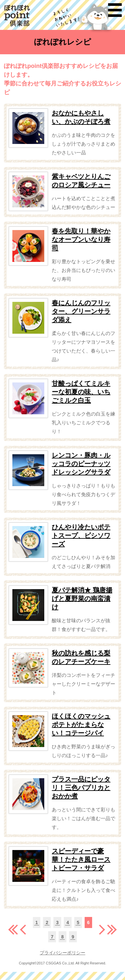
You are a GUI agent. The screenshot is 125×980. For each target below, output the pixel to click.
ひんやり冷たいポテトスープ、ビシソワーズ (81, 535)
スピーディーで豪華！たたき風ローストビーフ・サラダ (81, 859)
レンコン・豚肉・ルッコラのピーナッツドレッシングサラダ (81, 464)
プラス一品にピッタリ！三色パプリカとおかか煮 (81, 788)
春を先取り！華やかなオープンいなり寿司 (81, 239)
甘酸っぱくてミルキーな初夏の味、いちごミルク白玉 (81, 392)
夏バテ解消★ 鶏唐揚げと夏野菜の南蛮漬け (82, 599)
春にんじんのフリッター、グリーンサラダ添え (81, 311)
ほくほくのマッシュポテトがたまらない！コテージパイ (81, 725)
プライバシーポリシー (62, 953)
